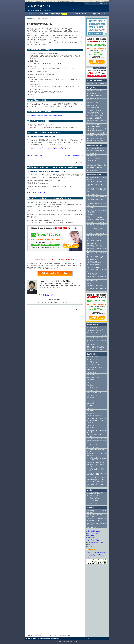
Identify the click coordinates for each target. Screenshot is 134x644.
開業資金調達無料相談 (93, 93)
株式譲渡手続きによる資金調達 (96, 136)
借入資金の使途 (91, 153)
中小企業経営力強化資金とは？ (96, 243)
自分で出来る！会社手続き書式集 (96, 84)
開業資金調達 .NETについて (96, 531)
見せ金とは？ (91, 406)
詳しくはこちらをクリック (37, 193)
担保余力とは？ (91, 403)
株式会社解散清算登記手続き (95, 115)
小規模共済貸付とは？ (93, 372)
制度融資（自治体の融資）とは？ (96, 462)
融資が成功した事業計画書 (54, 14)
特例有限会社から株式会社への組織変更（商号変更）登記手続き (96, 130)
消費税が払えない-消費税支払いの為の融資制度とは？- (97, 520)
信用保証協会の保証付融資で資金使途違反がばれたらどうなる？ (96, 419)
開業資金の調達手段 (93, 170)
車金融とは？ (91, 385)
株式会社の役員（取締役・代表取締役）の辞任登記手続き (96, 126)
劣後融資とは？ (91, 380)
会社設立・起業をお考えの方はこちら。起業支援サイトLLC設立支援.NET (96, 555)
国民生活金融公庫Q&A (93, 267)
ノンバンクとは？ (92, 445)
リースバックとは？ (93, 400)
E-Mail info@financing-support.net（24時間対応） (55, 301)
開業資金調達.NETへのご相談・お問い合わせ (99, 14)
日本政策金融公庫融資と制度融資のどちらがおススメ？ (96, 459)
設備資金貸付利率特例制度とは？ (96, 197)
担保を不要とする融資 (93, 194)
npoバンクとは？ (92, 370)
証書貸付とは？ (91, 423)
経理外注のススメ (92, 527)
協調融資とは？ (91, 413)
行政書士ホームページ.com (70, 642)
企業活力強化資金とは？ (94, 241)
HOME (30, 635)
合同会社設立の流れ (93, 496)
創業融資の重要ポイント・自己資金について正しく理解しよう (96, 481)
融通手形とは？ (91, 411)
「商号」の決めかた (93, 501)
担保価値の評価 (91, 156)
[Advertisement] (97, 600)
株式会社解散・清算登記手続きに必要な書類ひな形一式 (45, 116)
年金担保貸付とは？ (93, 362)
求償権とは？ (91, 408)
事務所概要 (91, 536)
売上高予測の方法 (92, 327)
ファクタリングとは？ (93, 447)
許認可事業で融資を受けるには (96, 151)
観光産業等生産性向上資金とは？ (96, 222)
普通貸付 (90, 283)
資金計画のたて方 (92, 333)
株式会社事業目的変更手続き (95, 113)
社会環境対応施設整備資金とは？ (96, 220)
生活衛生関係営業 (92, 274)
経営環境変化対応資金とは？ (95, 262)
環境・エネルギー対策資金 (95, 217)
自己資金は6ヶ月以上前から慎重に (97, 165)
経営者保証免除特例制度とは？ (96, 182)
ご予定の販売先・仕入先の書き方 (96, 335)
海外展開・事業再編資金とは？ (96, 236)
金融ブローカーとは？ (93, 382)
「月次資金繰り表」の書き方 (95, 330)
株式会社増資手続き (93, 105)
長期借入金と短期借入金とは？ (96, 357)
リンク (90, 547)
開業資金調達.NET (40, 6)
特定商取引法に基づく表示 (96, 542)
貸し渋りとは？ (91, 398)
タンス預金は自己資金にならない (96, 477)
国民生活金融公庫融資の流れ (95, 286)
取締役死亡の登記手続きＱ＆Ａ (96, 141)
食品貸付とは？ (91, 208)
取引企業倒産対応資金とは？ (95, 257)
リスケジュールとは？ (93, 388)
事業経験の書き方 (92, 344)
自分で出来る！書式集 (80, 14)
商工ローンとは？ (92, 359)
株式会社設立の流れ (93, 503)
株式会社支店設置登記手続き (73, 156)
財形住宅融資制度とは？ (94, 377)
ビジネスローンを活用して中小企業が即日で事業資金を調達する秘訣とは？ (96, 440)
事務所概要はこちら (47, 295)
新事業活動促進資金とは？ (95, 246)
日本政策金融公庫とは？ (94, 265)
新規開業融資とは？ (93, 281)
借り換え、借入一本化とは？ (95, 367)
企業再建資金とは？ (93, 214)
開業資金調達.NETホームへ (31, 14)
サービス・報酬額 (93, 533)
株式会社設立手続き (93, 103)
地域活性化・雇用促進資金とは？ (96, 233)
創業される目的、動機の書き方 (96, 347)
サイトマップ (104, 4)
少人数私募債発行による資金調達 (96, 133)
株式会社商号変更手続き (35, 156)
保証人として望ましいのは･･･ (95, 158)
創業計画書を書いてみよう (95, 350)
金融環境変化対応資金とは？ (95, 259)
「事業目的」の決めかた (94, 498)
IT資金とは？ (91, 238)
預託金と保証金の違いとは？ (95, 364)
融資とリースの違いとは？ (95, 393)
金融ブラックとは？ (93, 390)
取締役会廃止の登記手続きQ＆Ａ (96, 138)
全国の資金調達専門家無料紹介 (96, 96)
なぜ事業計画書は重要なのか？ (96, 148)
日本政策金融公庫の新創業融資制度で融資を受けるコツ (96, 474)
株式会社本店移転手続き (94, 108)
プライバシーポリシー (91, 4)
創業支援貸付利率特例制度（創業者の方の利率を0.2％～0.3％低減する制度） (97, 190)
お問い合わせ (92, 538)
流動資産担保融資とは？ (94, 416)
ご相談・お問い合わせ (64, 635)
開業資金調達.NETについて (41, 635)
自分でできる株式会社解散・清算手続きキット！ (55, 148)
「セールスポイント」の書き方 (96, 338)
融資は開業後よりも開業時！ (95, 168)
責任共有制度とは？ (93, 375)
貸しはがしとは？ (92, 395)
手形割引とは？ (91, 428)
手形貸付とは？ (91, 425)
